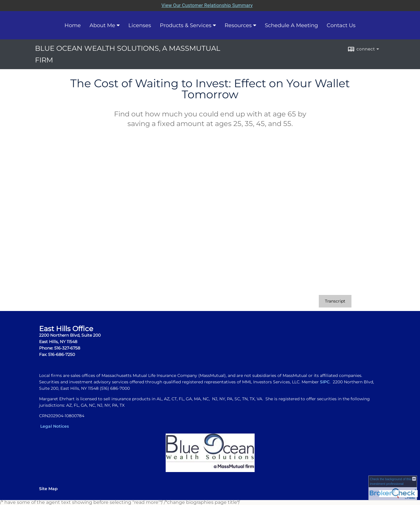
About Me (102, 25)
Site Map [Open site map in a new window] (48, 489)
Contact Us (341, 25)
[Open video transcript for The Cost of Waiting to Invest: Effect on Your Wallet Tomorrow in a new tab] (335, 301)
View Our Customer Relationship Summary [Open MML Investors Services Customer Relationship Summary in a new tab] (207, 5)
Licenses (140, 25)
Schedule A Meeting (291, 25)
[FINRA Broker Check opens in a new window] (393, 488)
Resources (238, 25)
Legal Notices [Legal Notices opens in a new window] (55, 426)
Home (73, 25)
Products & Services (186, 25)
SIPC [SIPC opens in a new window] (325, 382)
